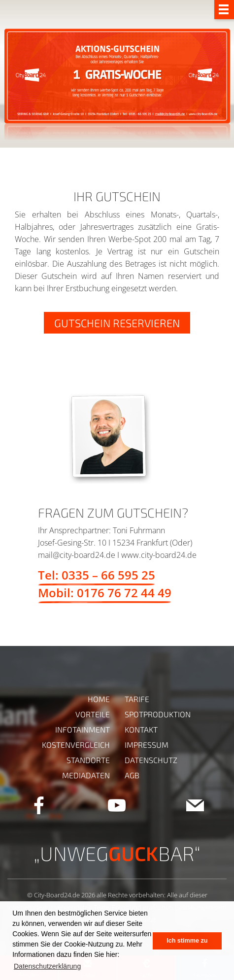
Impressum (147, 745)
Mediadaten (86, 775)
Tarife (137, 699)
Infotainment (83, 729)
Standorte (88, 760)
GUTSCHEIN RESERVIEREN (117, 323)
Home (99, 699)
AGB (132, 775)
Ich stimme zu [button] (187, 941)
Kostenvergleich (76, 745)
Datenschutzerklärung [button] (47, 966)
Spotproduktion (158, 714)
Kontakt (141, 729)
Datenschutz (151, 760)
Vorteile (93, 714)
